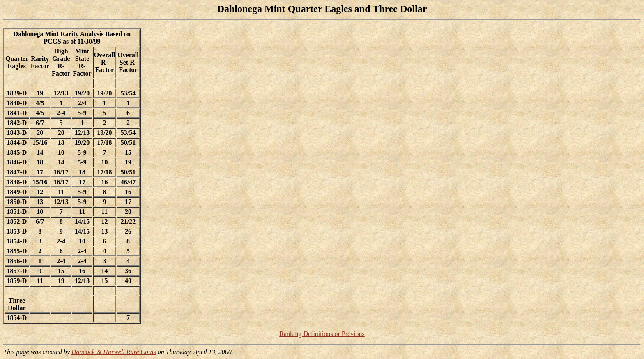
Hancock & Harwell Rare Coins (114, 352)
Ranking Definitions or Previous (322, 334)
